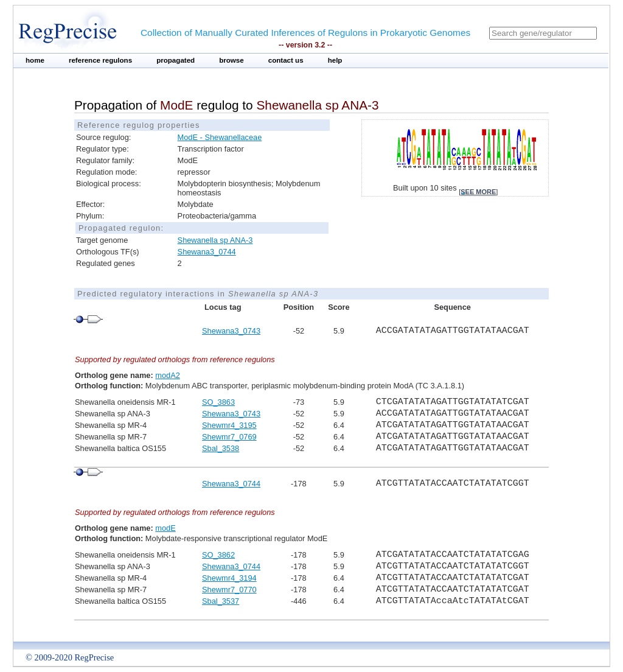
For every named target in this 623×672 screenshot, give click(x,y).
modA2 (168, 375)
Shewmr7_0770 (229, 590)
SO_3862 (218, 555)
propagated (176, 60)
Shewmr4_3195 (229, 425)
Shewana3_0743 (231, 331)
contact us (286, 60)
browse (231, 60)
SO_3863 (218, 402)
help (335, 60)
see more (478, 192)
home (35, 60)
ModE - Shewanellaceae (220, 137)
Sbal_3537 (221, 601)
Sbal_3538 (221, 448)
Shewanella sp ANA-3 (215, 240)
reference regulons (100, 60)
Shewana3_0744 (207, 252)
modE (165, 528)
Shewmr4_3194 (229, 578)
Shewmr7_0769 (229, 437)
